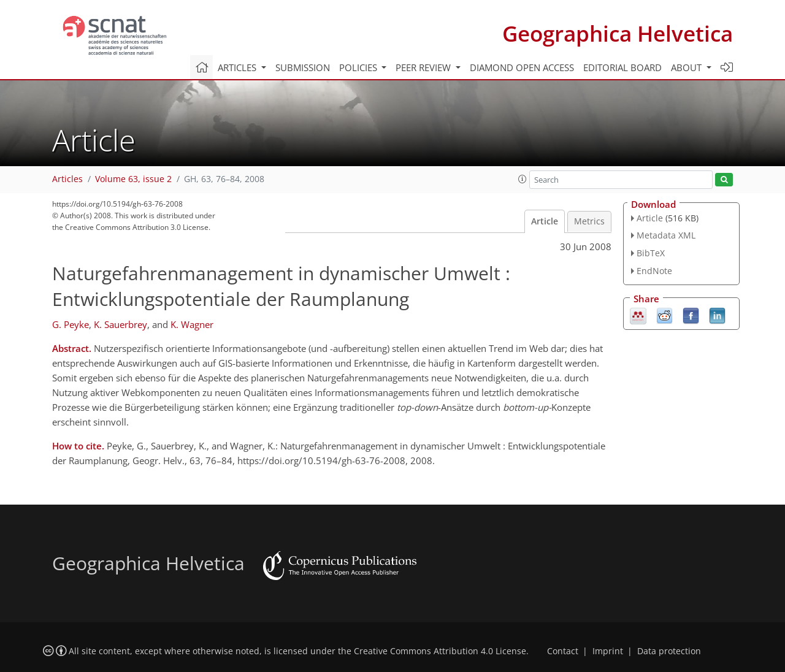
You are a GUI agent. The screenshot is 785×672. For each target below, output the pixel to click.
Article (545, 221)
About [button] (687, 67)
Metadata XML (666, 235)
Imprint (608, 651)
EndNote (654, 271)
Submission (303, 67)
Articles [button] (238, 67)
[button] (523, 179)
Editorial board (622, 67)
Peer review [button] (424, 67)
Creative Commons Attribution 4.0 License (440, 651)
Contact (563, 651)
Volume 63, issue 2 (133, 179)
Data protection (669, 651)
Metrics (589, 221)
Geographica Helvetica (618, 33)
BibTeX (651, 253)
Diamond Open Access (522, 67)
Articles (67, 179)
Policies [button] (359, 67)
